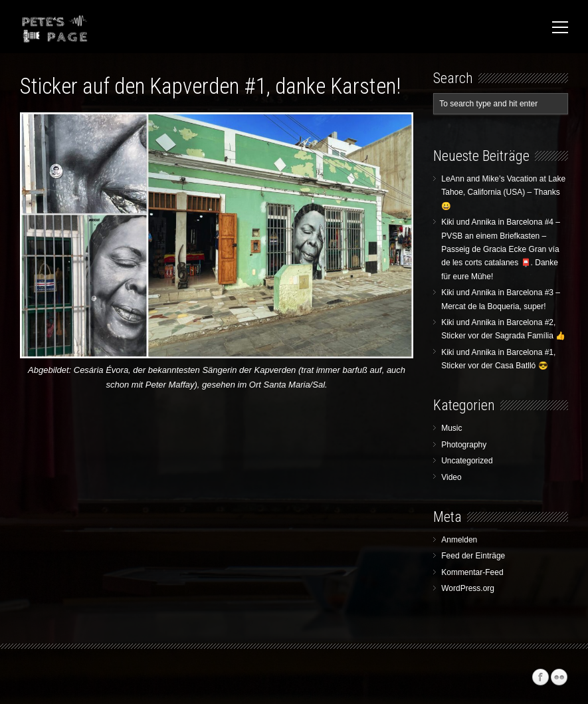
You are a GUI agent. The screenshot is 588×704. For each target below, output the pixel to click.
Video (451, 477)
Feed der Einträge (473, 556)
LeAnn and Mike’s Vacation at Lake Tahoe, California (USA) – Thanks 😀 (503, 192)
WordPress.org (468, 588)
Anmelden (459, 540)
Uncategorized (467, 461)
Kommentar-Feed (472, 572)
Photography (464, 445)
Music (451, 428)
